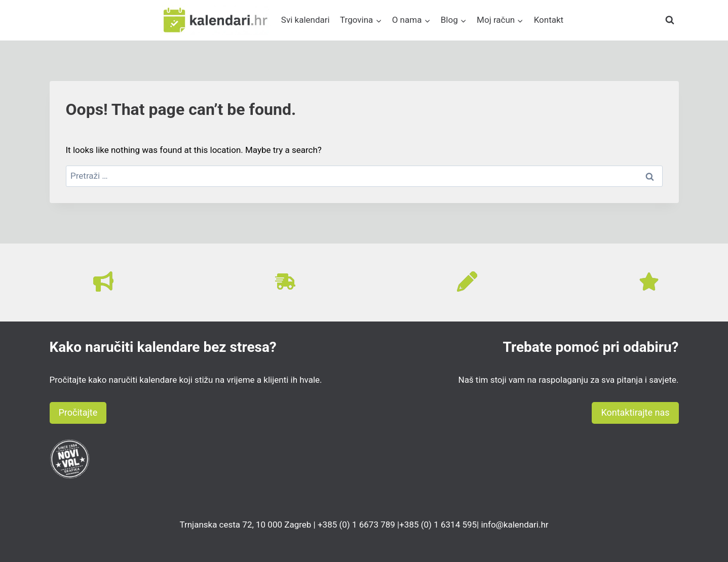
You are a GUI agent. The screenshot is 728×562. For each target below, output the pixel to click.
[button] (78, 413)
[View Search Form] (670, 20)
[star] (649, 282)
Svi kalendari (305, 20)
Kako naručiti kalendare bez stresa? (163, 347)
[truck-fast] (285, 282)
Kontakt (549, 20)
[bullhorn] (103, 282)
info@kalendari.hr (514, 525)
